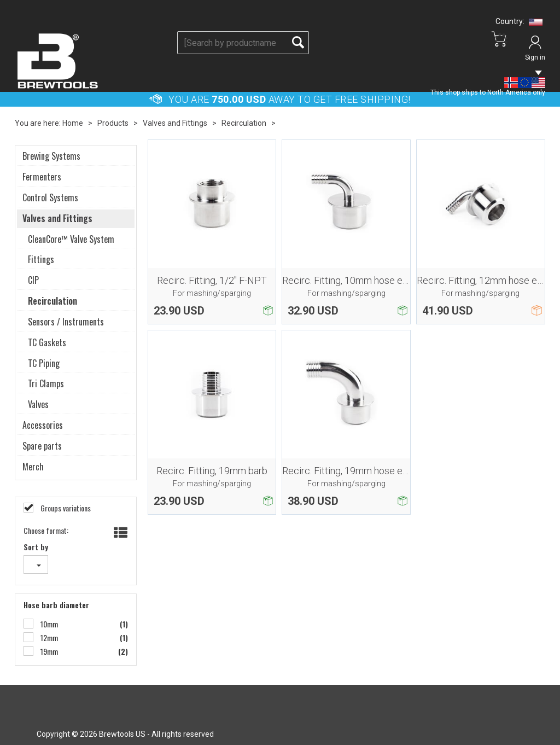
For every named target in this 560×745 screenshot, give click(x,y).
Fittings (41, 260)
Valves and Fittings (175, 123)
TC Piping (44, 363)
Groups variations (65, 508)
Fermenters (42, 177)
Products (113, 123)
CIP (33, 280)
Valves (38, 404)
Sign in (535, 57)
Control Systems (50, 198)
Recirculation (244, 123)
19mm (48, 651)
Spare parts (42, 446)
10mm (48, 624)
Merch (33, 467)
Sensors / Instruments (66, 322)
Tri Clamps (46, 384)
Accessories (43, 425)
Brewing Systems (51, 156)
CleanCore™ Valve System (71, 239)
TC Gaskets (47, 343)
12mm (48, 638)
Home (73, 123)
